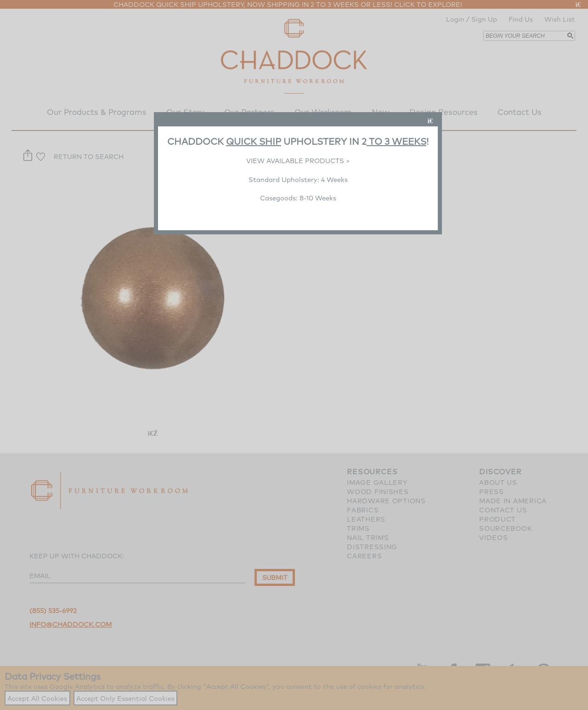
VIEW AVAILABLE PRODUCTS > (298, 161)
